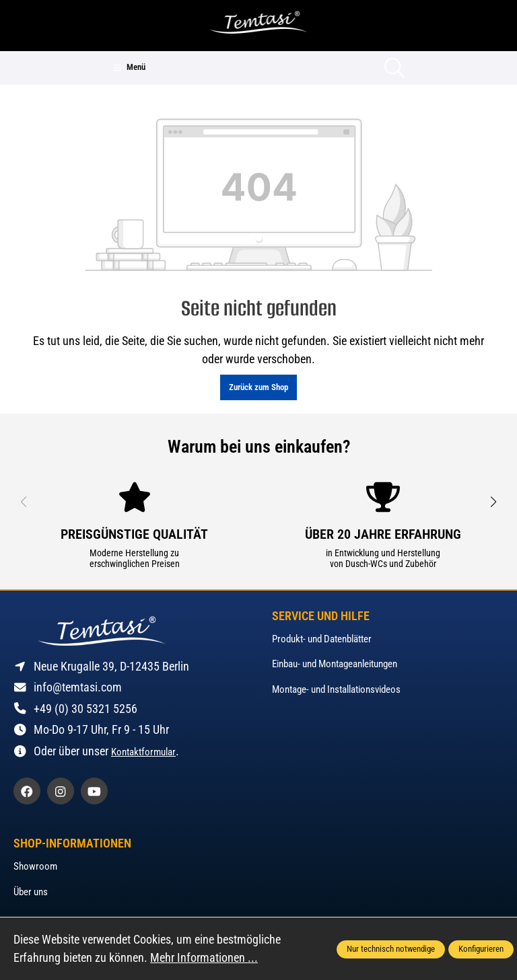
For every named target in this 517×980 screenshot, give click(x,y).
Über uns (31, 892)
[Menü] (129, 68)
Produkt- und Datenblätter (322, 639)
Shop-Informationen (72, 844)
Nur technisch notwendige (391, 949)
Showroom (35, 866)
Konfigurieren (481, 949)
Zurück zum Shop (258, 387)
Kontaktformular (143, 752)
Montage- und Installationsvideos (336, 689)
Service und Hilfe (321, 617)
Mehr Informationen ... (204, 958)
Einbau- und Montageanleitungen (335, 664)
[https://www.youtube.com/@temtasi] (94, 791)
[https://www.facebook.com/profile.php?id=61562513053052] (27, 791)
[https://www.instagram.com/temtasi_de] (61, 791)
